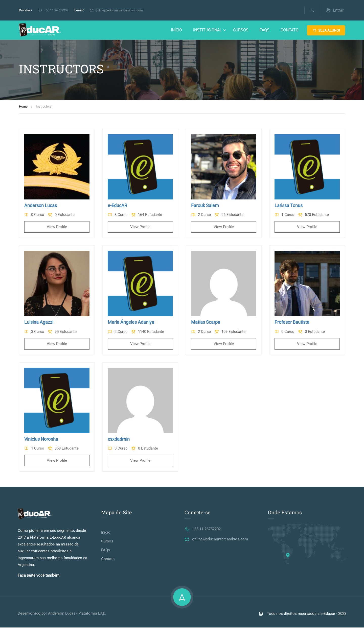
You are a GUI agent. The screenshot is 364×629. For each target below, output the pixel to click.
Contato (290, 30)
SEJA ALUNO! (326, 31)
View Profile (57, 229)
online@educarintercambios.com (116, 10)
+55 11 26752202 (53, 10)
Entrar (334, 10)
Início (176, 30)
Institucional (208, 30)
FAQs (265, 30)
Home (23, 108)
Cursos (241, 30)
